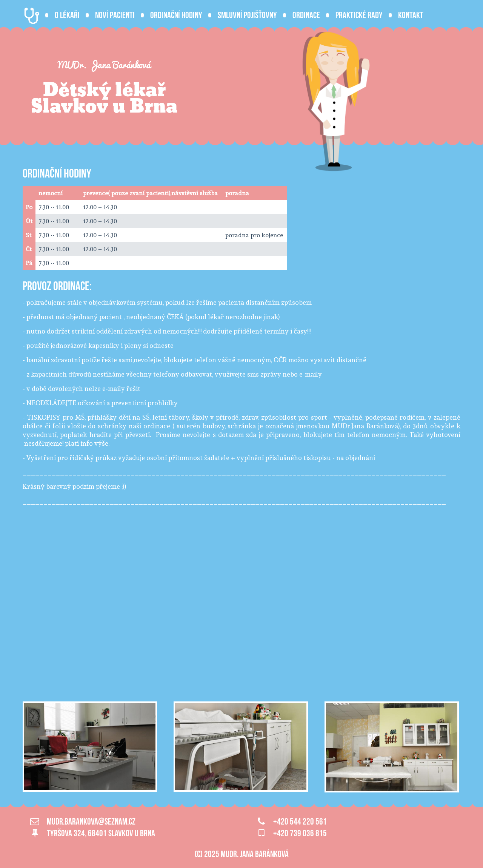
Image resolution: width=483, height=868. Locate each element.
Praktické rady (359, 15)
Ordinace (306, 15)
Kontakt (411, 15)
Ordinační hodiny (176, 15)
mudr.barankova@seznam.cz (91, 822)
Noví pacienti (115, 15)
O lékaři (67, 15)
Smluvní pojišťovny (247, 15)
